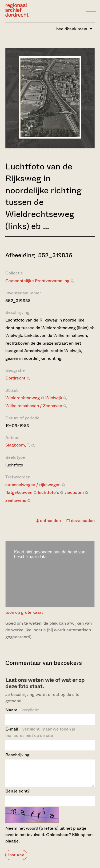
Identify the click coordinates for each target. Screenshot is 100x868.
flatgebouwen (19, 492)
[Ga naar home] (17, 10)
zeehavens (16, 500)
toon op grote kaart (24, 612)
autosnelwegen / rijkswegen (33, 485)
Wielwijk (54, 398)
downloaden (80, 521)
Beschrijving (17, 755)
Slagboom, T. (18, 445)
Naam (22, 710)
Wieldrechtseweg (23, 398)
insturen (16, 860)
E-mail (40, 732)
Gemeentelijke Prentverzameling (37, 281)
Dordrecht (15, 378)
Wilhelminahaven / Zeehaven (34, 406)
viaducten (74, 492)
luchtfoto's (48, 492)
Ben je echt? (17, 796)
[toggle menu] (91, 10)
